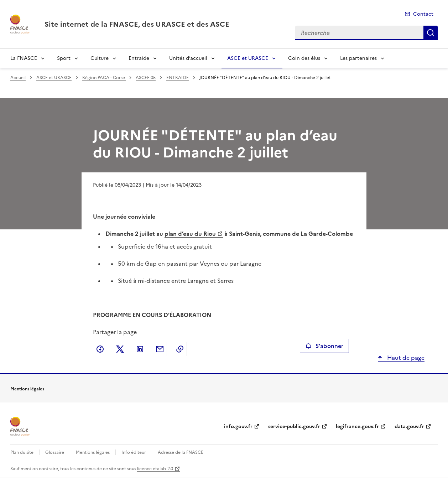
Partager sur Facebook (100, 349)
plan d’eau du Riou (190, 234)
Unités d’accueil (188, 58)
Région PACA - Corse (104, 78)
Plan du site (22, 452)
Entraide (139, 58)
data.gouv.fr (409, 427)
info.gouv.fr (238, 427)
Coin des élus (304, 58)
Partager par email (160, 349)
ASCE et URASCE (248, 58)
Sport (64, 58)
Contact (423, 14)
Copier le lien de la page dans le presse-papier (180, 349)
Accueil (18, 78)
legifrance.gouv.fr (357, 427)
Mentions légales (93, 452)
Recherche (431, 33)
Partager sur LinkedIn (140, 349)
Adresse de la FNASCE (181, 452)
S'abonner (324, 346)
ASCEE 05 (146, 78)
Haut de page (405, 358)
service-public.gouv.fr (294, 427)
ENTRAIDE (178, 78)
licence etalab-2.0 (155, 469)
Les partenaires (358, 58)
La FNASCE (24, 58)
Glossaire (55, 452)
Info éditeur (134, 452)
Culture (100, 58)
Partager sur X (120, 349)
